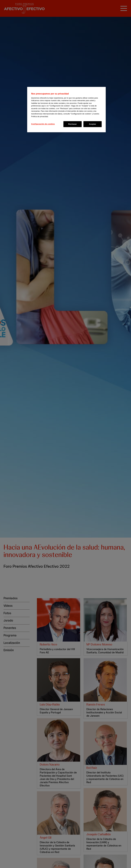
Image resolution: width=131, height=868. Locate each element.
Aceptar (93, 124)
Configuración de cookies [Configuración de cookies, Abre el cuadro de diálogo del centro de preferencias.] (43, 124)
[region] (66, 110)
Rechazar (73, 124)
